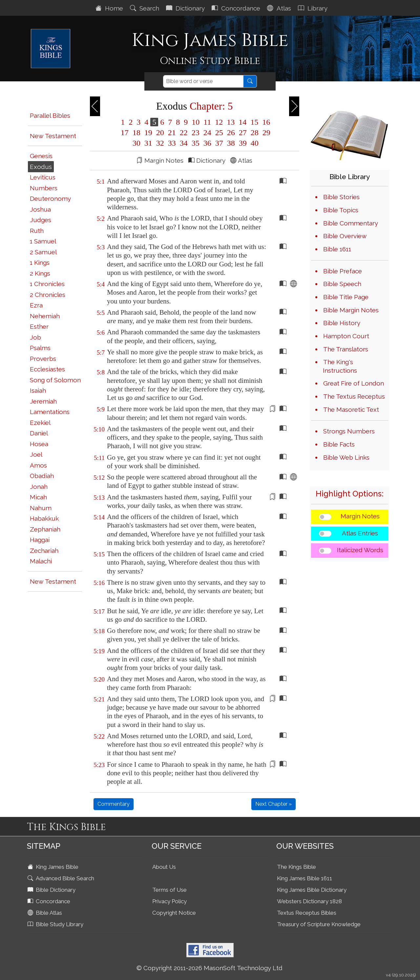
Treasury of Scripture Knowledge (319, 924)
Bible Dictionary (52, 890)
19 (148, 133)
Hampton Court (346, 336)
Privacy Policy (169, 901)
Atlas (280, 8)
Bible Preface (343, 271)
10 (196, 122)
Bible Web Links (346, 457)
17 (125, 133)
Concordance (237, 8)
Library (314, 8)
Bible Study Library (56, 924)
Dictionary (186, 8)
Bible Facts (339, 444)
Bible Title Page (346, 297)
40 (254, 143)
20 (160, 133)
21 (172, 133)
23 (196, 133)
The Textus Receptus (354, 396)
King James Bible (54, 867)
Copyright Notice (174, 913)
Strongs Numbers (349, 431)
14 (242, 122)
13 (231, 122)
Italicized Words (360, 550)
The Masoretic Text (351, 409)
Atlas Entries (360, 533)
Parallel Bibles (50, 115)
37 (219, 143)
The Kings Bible (296, 867)
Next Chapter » (273, 804)
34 (184, 143)
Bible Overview (345, 236)
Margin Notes (360, 516)
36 (207, 143)
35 (196, 143)
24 (207, 133)
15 (254, 122)
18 (136, 133)
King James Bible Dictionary (312, 890)
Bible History (342, 323)
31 (148, 143)
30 (136, 143)
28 (255, 133)
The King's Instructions (340, 366)
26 (231, 133)
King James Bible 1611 (304, 878)
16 (265, 122)
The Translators (346, 349)
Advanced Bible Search (62, 878)
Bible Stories (341, 197)
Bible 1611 (337, 249)
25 (219, 133)
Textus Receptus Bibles (307, 913)
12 (219, 122)
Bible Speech (342, 284)
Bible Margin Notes (351, 310)
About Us (164, 867)
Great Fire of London (354, 383)
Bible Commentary (351, 223)
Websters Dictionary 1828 (309, 901)
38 (231, 143)
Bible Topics (341, 210)
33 (172, 143)
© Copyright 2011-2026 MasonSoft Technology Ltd (210, 968)
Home (110, 8)
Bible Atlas (45, 913)
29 (265, 133)
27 (243, 133)
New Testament (53, 136)
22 (184, 133)
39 (243, 143)
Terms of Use (169, 890)
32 (160, 143)
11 (207, 122)
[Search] (203, 81)
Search (145, 8)
